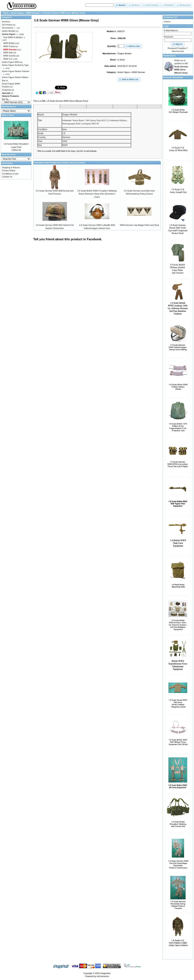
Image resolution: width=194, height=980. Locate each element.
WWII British (9, 43)
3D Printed (7, 25)
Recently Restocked (173, 77)
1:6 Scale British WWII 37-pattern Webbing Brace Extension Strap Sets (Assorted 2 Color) (97, 194)
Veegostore (105, 973)
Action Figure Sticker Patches (16, 71)
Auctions (6, 22)
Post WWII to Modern (13, 37)
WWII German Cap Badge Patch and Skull (139, 225)
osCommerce (103, 976)
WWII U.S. (8, 59)
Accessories (8, 28)
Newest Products (10, 96)
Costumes (7, 90)
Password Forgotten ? (178, 48)
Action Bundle (8, 31)
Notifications (169, 56)
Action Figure (124, 72)
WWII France (9, 46)
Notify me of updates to (181, 67)
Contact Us (7, 177)
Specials (6, 93)
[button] (121, 5)
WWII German (139, 72)
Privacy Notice (9, 170)
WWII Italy (8, 53)
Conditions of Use (10, 174)
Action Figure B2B (10, 62)
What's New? (8, 115)
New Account (178, 51)
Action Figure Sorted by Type (15, 65)
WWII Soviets (9, 56)
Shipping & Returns (11, 167)
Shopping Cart (170, 17)
